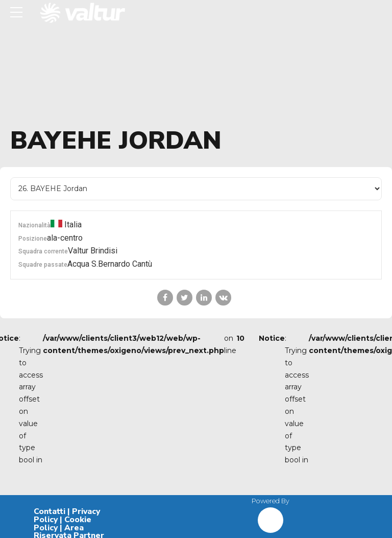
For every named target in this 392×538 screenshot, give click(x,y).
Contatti (50, 511)
